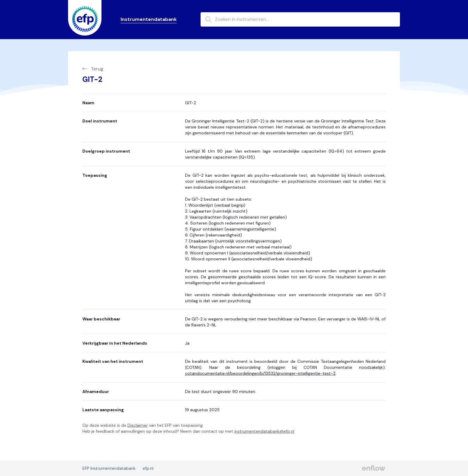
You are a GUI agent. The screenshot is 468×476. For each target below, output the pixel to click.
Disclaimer (138, 425)
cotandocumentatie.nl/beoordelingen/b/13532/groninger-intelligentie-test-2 (260, 373)
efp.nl (148, 468)
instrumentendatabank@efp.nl (264, 431)
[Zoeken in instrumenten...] (300, 19)
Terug (93, 69)
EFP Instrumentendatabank (109, 468)
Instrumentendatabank (149, 19)
